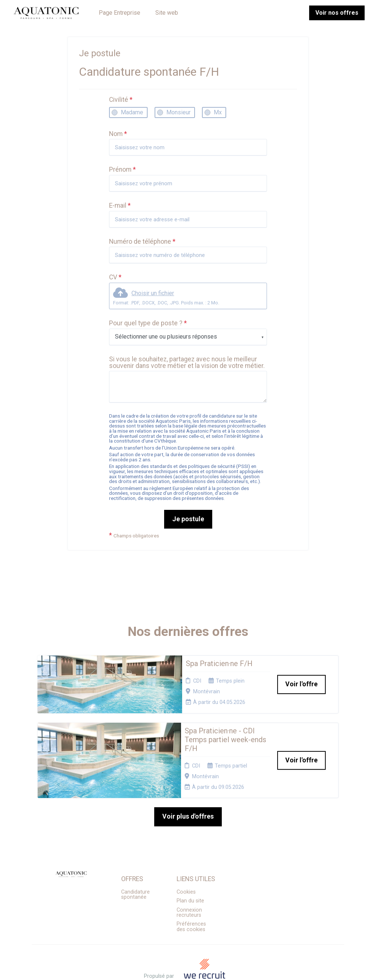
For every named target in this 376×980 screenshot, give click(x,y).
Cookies (186, 861)
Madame (132, 112)
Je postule (188, 519)
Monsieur (178, 112)
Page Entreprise (120, 13)
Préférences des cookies (191, 896)
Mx (218, 112)
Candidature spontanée (135, 864)
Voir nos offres (337, 13)
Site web (167, 13)
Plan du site (190, 871)
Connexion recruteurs (189, 882)
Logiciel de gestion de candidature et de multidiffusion (188, 967)
